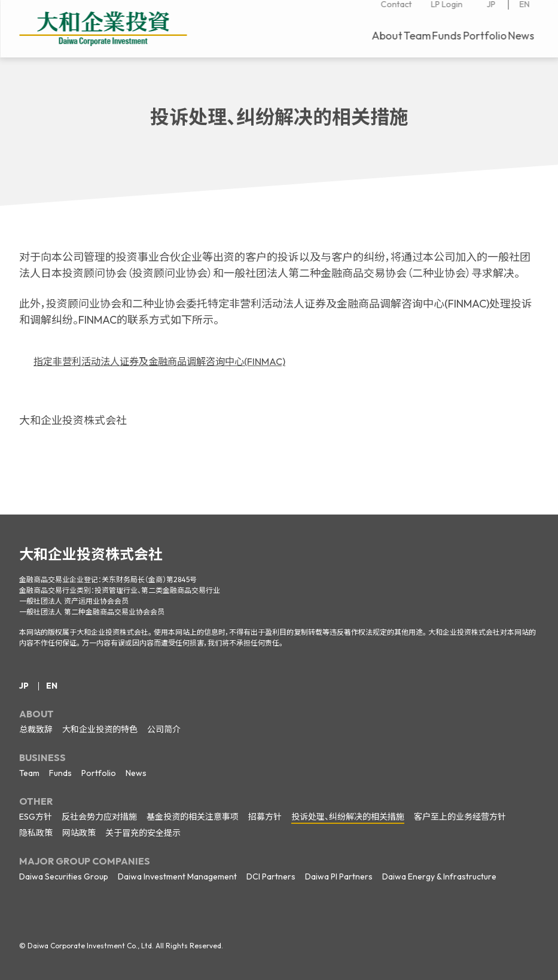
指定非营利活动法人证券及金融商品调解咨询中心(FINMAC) (174, 361)
